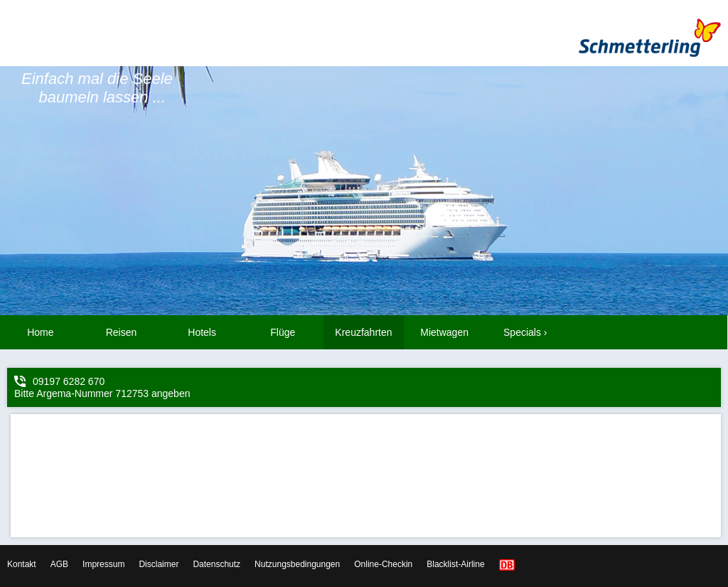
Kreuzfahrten (363, 332)
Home (40, 332)
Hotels (202, 332)
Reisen (122, 332)
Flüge (283, 332)
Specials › (525, 332)
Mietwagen (444, 332)
